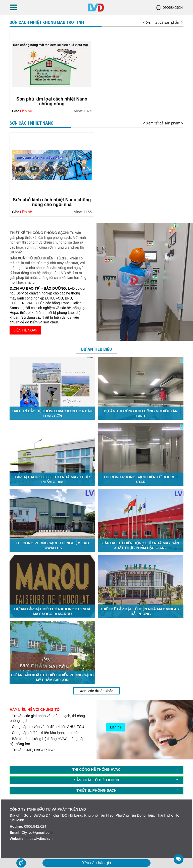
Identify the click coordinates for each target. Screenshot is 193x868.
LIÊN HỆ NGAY (25, 330)
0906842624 (173, 8)
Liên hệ (116, 727)
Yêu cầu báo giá (96, 863)
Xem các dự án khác (96, 691)
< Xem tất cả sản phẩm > (163, 22)
